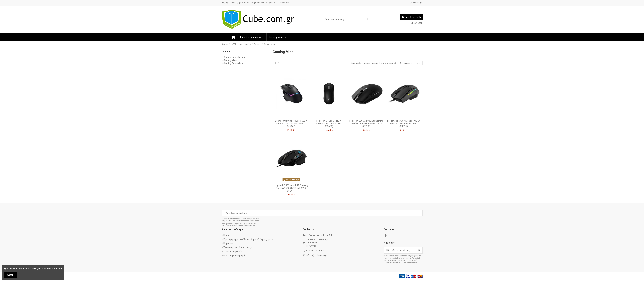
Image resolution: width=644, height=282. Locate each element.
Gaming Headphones (234, 57)
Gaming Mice (230, 60)
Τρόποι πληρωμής (233, 251)
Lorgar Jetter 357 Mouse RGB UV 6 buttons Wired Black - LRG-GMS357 (404, 124)
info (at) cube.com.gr (317, 255)
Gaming (226, 51)
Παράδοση (284, 3)
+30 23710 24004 (315, 251)
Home (227, 235)
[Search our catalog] (369, 19)
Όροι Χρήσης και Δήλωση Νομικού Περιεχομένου (254, 3)
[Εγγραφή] (419, 213)
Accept (11, 275)
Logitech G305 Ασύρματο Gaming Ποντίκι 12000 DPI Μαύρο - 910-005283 (366, 124)
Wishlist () (416, 3)
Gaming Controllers (233, 63)
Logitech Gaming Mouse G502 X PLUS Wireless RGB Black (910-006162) (291, 124)
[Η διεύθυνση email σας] (319, 213)
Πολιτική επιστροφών (235, 255)
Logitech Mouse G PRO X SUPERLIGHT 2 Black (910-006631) (329, 124)
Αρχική (225, 3)
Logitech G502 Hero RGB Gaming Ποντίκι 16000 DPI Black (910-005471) (291, 188)
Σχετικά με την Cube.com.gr (238, 247)
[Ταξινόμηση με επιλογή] (406, 63)
